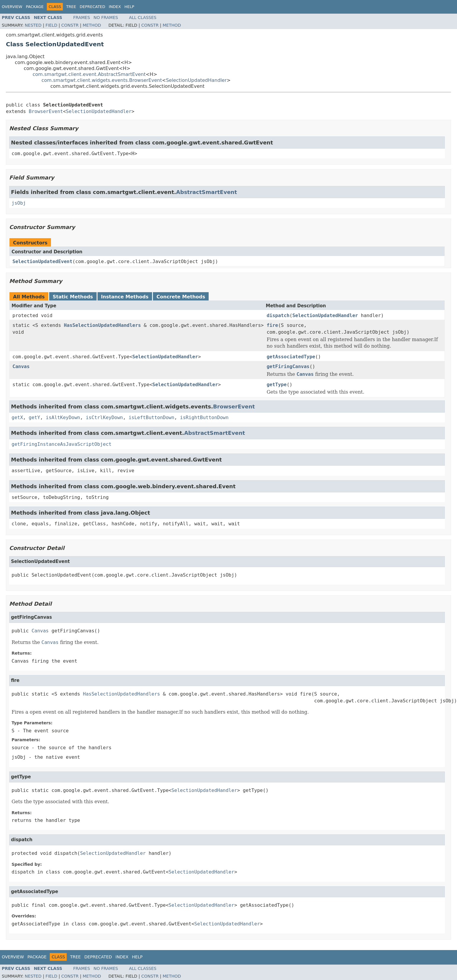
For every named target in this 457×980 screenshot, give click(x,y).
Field (52, 25)
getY (35, 417)
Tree (71, 7)
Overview (12, 7)
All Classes (143, 17)
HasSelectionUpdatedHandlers (102, 325)
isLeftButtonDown (151, 417)
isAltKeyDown (63, 417)
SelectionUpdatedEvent (42, 261)
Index (115, 7)
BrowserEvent (46, 111)
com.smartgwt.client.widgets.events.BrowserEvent (102, 80)
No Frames (106, 17)
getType (277, 385)
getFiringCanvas (288, 366)
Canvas (21, 366)
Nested (33, 25)
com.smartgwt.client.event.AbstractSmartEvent (89, 74)
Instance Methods (125, 297)
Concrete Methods (181, 297)
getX (17, 417)
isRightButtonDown (204, 417)
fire (273, 325)
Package (35, 7)
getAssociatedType (291, 357)
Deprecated (92, 7)
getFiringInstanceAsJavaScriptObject (61, 444)
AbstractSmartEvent (206, 192)
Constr (70, 25)
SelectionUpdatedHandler (196, 80)
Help (129, 7)
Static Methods (73, 297)
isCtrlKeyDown (104, 417)
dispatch (278, 315)
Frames (82, 17)
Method (92, 25)
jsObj (19, 203)
